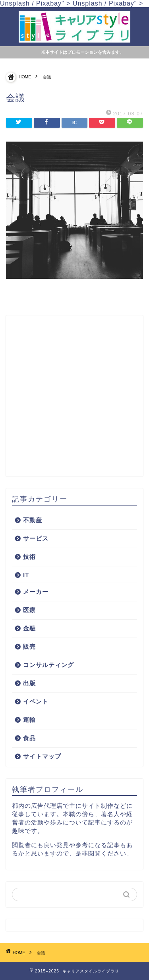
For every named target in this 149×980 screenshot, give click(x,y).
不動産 (33, 520)
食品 (29, 738)
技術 (29, 557)
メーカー (36, 592)
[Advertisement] (74, 396)
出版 (29, 683)
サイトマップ (42, 756)
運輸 (29, 720)
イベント (36, 701)
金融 (29, 628)
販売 (29, 647)
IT (26, 575)
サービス (36, 538)
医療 (29, 610)
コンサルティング (48, 665)
